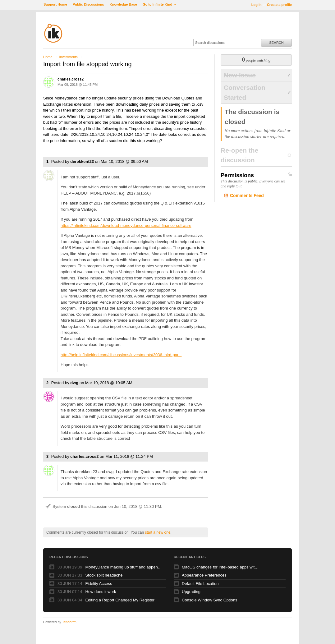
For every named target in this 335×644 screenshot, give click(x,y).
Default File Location (200, 584)
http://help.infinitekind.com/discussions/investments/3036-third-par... (121, 355)
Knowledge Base (123, 4)
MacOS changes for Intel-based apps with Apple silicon (221, 567)
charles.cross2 (71, 79)
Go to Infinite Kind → (160, 4)
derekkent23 (82, 161)
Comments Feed (247, 195)
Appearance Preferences (204, 575)
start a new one (158, 532)
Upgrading (191, 592)
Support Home (55, 4)
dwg (74, 383)
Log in (257, 5)
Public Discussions (88, 4)
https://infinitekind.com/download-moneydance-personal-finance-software (126, 225)
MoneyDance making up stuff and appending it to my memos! (124, 567)
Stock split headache (104, 575)
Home (48, 57)
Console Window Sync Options (209, 600)
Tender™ (69, 622)
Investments (68, 57)
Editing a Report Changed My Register (120, 600)
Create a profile (279, 5)
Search (276, 43)
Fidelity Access (99, 584)
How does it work (101, 592)
